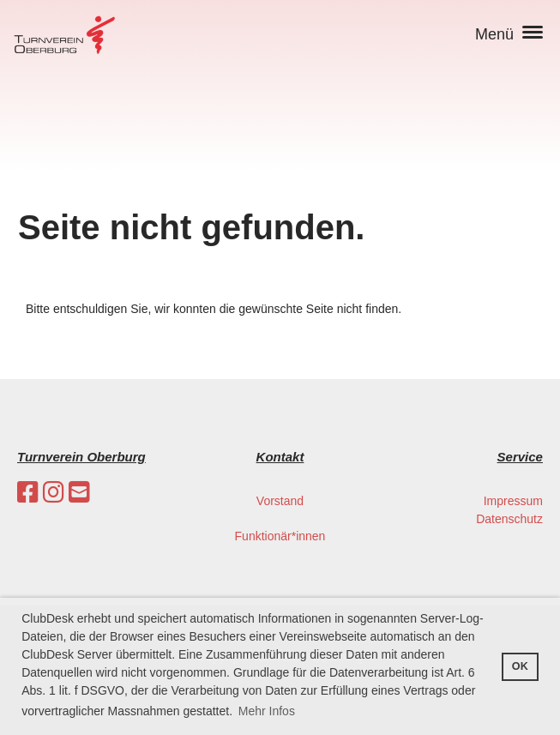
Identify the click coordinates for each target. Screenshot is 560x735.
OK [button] (520, 666)
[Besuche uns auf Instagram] (54, 493)
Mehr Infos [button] (267, 711)
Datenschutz (509, 519)
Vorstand (280, 501)
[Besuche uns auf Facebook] (28, 493)
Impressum (513, 501)
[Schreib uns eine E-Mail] (79, 493)
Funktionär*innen (280, 536)
